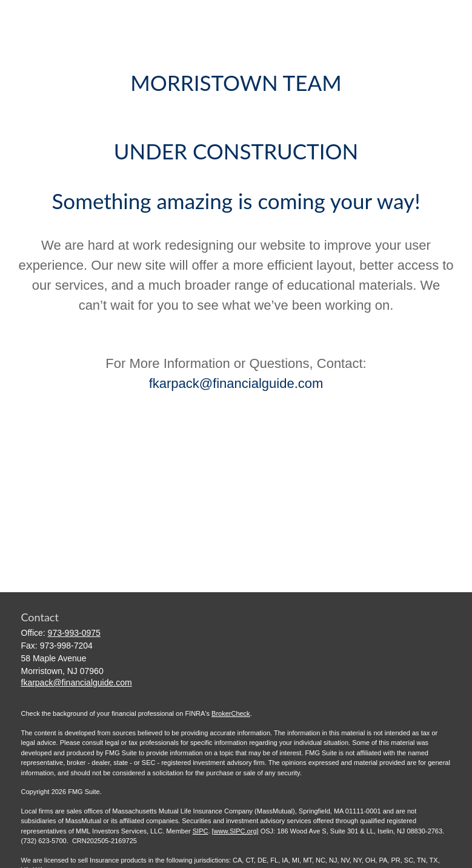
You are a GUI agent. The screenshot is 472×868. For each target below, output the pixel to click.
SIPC (201, 831)
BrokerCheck (231, 713)
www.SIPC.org (235, 831)
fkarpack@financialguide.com (236, 383)
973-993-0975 (74, 633)
